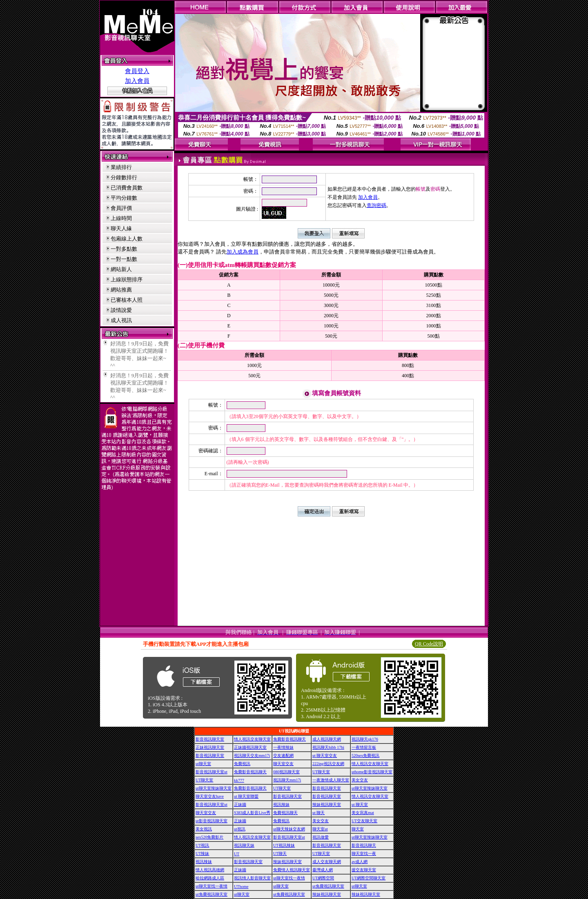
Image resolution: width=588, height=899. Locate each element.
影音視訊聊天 (364, 845)
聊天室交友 (283, 764)
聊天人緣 (121, 228)
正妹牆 (240, 804)
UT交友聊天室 (364, 821)
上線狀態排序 (127, 279)
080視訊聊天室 (286, 772)
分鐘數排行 (124, 177)
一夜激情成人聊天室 (331, 780)
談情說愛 (121, 310)
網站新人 (121, 269)
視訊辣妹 (281, 804)
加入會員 (137, 81)
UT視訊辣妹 (284, 845)
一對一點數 (124, 259)
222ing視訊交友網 (328, 764)
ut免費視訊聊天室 (328, 886)
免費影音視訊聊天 (290, 739)
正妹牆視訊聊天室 (250, 747)
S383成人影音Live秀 (252, 813)
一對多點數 (124, 249)
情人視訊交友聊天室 (252, 739)
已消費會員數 (127, 188)
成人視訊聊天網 (327, 739)
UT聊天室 (321, 772)
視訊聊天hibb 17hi (328, 747)
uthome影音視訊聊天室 (372, 772)
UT (237, 854)
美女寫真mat (363, 813)
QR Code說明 (429, 644)
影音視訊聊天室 (210, 739)
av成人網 (360, 862)
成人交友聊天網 (327, 862)
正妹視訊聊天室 (210, 747)
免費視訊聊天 (285, 813)
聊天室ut (320, 829)
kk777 (239, 780)
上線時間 (121, 218)
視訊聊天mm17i (287, 780)
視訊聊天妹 (244, 845)
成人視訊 (121, 320)
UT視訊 (202, 845)
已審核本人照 (127, 300)
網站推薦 (121, 290)
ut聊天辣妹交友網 (289, 829)
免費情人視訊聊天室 (292, 870)
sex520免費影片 (209, 837)
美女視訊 (204, 829)
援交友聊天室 (364, 870)
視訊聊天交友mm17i (252, 755)
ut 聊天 (318, 813)
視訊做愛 (321, 837)
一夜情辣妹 (283, 747)
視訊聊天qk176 (365, 739)
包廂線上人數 (127, 239)
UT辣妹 (202, 853)
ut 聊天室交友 (325, 755)
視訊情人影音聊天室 (252, 878)
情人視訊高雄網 (210, 870)
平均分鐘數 (124, 198)
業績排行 (121, 167)
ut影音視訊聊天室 (212, 821)
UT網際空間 (323, 878)
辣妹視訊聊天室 (327, 804)
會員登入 (137, 71)
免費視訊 (242, 764)
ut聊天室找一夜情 (289, 878)
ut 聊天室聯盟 (246, 796)
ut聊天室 (203, 764)
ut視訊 (240, 829)
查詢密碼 (376, 205)
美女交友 (360, 780)
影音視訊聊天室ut (212, 772)
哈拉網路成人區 (210, 878)
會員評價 (121, 208)
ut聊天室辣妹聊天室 (214, 788)
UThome (241, 887)
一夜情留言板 (364, 747)
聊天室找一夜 (364, 853)
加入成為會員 (243, 252)
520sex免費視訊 (365, 755)
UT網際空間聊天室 (369, 878)
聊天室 (358, 829)
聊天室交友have (210, 796)
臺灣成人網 (323, 870)
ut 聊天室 (360, 804)
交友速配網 (283, 755)
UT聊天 (280, 853)
